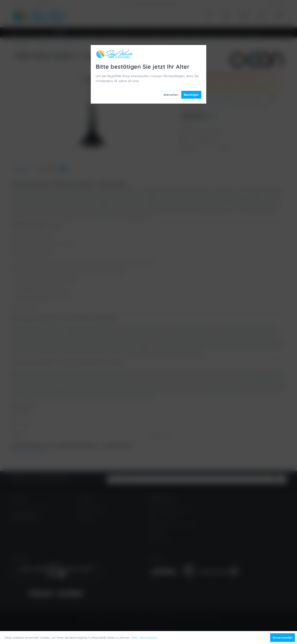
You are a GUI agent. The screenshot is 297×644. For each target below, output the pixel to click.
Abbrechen (171, 95)
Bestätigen (191, 95)
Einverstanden (283, 638)
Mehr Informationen (144, 638)
